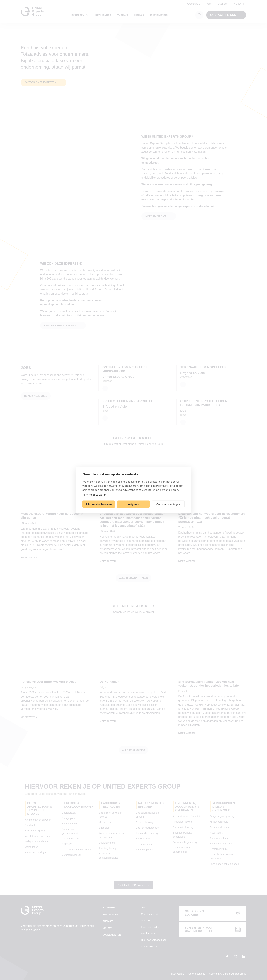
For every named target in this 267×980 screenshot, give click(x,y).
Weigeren (133, 504)
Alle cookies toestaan (99, 504)
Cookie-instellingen (168, 504)
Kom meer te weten (94, 494)
